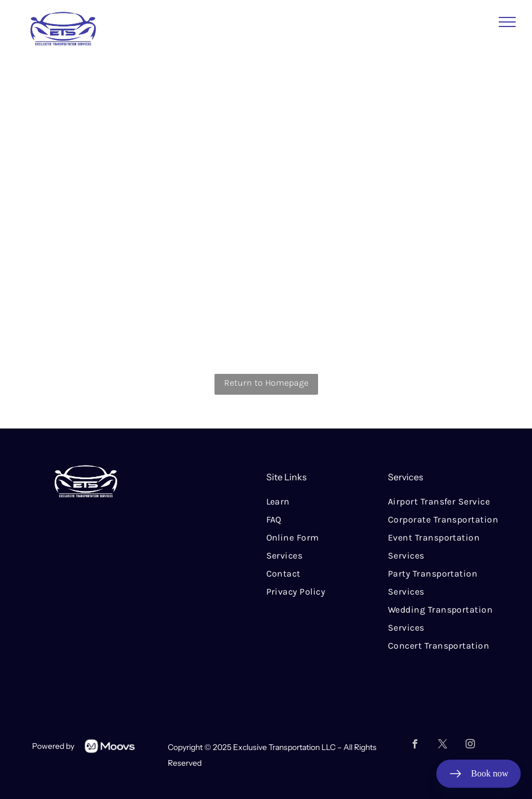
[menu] (507, 22)
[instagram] (470, 746)
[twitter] (443, 746)
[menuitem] (327, 502)
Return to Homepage (266, 383)
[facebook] (415, 746)
